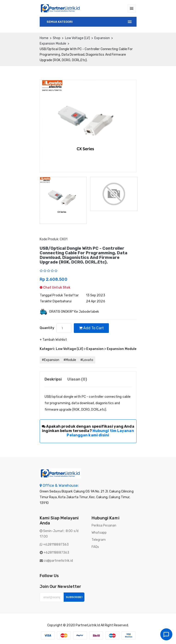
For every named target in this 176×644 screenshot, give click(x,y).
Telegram (99, 540)
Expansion (102, 38)
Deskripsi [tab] (53, 379)
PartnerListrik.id (88, 625)
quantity (47, 328)
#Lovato (87, 360)
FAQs (95, 547)
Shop (57, 38)
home (44, 38)
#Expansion (51, 360)
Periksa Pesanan (104, 525)
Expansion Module (53, 44)
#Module (70, 360)
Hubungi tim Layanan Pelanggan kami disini (100, 433)
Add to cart (91, 328)
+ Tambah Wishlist (53, 340)
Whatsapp (99, 533)
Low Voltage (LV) (78, 38)
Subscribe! (74, 597)
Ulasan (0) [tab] (77, 379)
